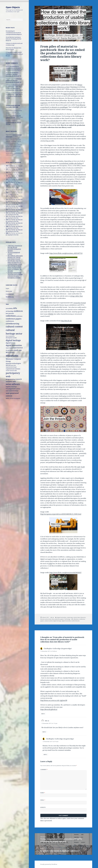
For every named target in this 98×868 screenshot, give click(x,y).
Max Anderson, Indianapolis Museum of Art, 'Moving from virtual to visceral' (15, 257)
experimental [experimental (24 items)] (18, 348)
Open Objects (13, 7)
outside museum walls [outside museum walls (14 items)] (11, 371)
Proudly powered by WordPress (49, 864)
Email (43, 800)
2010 (7, 220)
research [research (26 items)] (19, 379)
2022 (7, 179)
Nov (15, 178)
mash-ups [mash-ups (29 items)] (18, 350)
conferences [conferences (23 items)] (10, 321)
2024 (7, 173)
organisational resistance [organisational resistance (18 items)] (13, 369)
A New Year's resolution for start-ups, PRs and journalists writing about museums (15, 248)
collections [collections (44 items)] (11, 316)
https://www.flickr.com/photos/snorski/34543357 (65, 572)
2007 (7, 230)
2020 (7, 186)
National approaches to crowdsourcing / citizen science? (14, 89)
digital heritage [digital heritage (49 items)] (13, 340)
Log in (7, 288)
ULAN (83, 467)
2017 (7, 196)
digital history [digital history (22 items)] (10, 343)
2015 (7, 203)
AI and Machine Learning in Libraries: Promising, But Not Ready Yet (14, 39)
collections (76, 619)
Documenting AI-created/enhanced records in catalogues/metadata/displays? (14, 33)
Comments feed (10, 294)
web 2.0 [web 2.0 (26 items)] (9, 398)
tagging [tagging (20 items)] (8, 387)
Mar (14, 169)
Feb (12, 166)
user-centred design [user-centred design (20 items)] (12, 391)
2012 (7, 213)
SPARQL (51, 314)
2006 (7, 233)
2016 (7, 199)
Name (43, 793)
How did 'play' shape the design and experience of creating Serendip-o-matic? (15, 262)
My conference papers (58, 619)
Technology (67, 619)
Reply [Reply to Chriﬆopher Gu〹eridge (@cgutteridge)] (43, 714)
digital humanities (66, 621)
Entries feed (9, 291)
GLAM (73, 621)
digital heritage (57, 621)
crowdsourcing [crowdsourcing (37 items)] (12, 324)
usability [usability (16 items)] (18, 389)
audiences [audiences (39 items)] (18, 311)
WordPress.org (10, 297)
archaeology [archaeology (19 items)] (10, 311)
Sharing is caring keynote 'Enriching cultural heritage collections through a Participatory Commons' (15, 275)
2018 (7, 193)
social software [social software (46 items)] (13, 384)
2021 (7, 183)
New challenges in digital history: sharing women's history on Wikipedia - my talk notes (15, 268)
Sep (11, 174)
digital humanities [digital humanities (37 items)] (14, 345)
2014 (7, 206)
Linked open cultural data (73, 617)
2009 (7, 223)
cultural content (49, 621)
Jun (22, 173)
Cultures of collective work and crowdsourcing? (14, 44)
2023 (7, 176)
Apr (17, 199)
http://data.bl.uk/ (66, 321)
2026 (7, 166)
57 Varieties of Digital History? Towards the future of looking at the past (14, 54)
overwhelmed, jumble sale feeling (70, 163)
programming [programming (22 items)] (10, 379)
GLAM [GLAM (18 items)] (8, 350)
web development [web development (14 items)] (16, 398)
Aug (9, 178)
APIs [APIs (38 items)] (15, 308)
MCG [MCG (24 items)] (7, 352)
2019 (7, 189)
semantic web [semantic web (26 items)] (11, 381)
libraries (77, 621)
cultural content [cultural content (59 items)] (14, 326)
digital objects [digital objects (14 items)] (9, 348)
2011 (7, 216)
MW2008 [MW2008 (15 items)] (8, 365)
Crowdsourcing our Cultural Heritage (13, 116)
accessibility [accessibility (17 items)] (9, 308)
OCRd (50, 564)
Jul (7, 191)
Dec (18, 188)
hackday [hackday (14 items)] (12, 350)
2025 (7, 169)
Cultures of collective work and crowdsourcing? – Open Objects (14, 86)
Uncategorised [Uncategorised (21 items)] (11, 389)
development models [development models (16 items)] (11, 338)
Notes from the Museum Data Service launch (14, 49)
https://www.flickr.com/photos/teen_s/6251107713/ (66, 253)
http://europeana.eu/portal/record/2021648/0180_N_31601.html (61, 514)
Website (43, 807)
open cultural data (52, 121)
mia (53, 617)
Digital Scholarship (70, 94)
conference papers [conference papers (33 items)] (14, 319)
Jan (10, 173)
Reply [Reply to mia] (44, 732)
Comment (44, 770)
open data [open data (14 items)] (13, 365)
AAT (79, 467)
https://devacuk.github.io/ (49, 709)
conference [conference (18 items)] (19, 316)
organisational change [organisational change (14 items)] (11, 367)
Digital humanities (62, 617)
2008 (7, 226)
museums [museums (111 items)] (12, 356)
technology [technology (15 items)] (14, 387)
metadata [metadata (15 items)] (12, 352)
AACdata (74, 87)
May (19, 183)
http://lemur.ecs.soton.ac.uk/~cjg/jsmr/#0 (54, 700)
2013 (7, 210)
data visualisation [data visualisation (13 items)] (10, 336)
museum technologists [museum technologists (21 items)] (13, 363)
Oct (13, 171)
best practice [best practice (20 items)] (10, 313)
